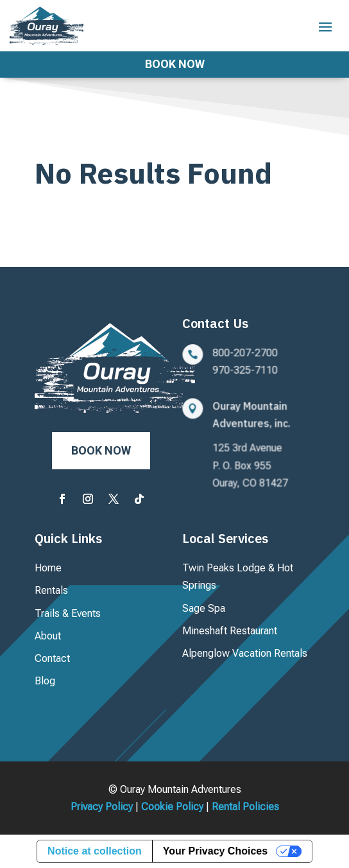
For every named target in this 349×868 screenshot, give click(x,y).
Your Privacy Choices (215, 851)
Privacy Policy (102, 807)
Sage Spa (204, 608)
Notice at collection (95, 851)
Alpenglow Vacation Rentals (245, 653)
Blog (45, 681)
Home (48, 568)
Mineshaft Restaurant (230, 631)
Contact (52, 658)
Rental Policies (245, 807)
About (48, 636)
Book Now (175, 64)
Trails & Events (68, 613)
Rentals (51, 590)
